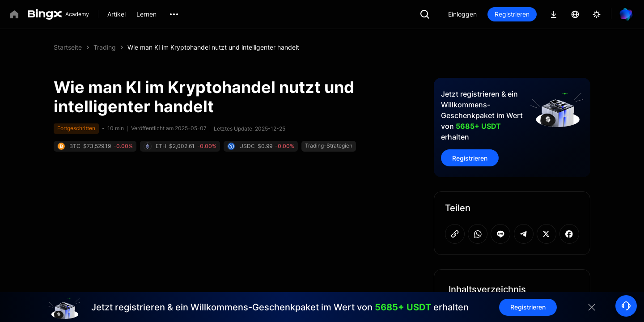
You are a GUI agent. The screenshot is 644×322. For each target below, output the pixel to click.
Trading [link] (105, 47)
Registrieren (512, 14)
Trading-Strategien (329, 146)
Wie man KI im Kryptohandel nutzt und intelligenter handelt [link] (213, 47)
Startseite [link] (68, 47)
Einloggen (462, 14)
